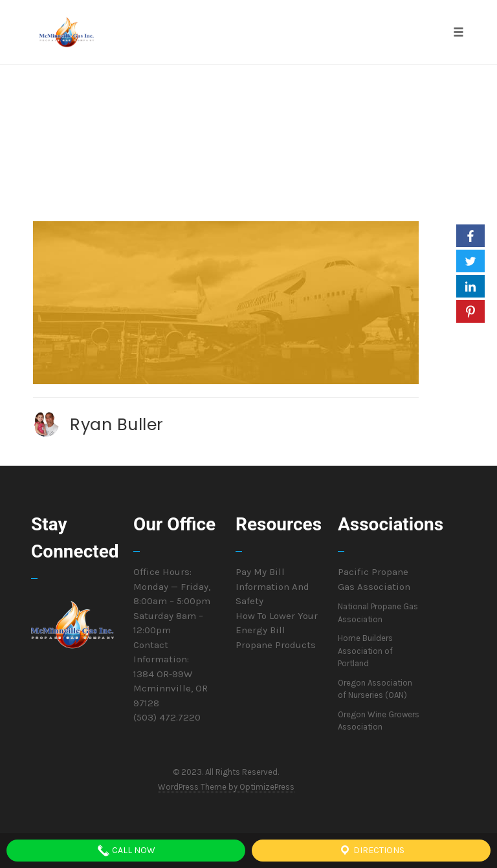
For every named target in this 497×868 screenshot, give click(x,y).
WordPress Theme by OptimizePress (226, 787)
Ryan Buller (117, 424)
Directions (371, 851)
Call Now (126, 851)
